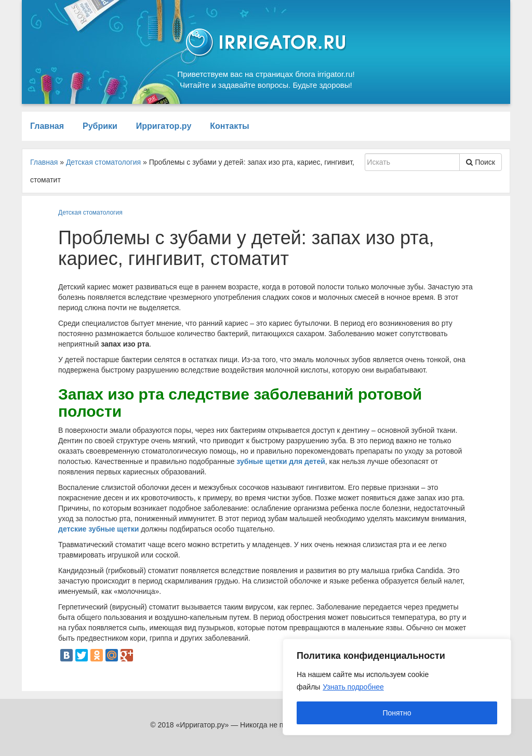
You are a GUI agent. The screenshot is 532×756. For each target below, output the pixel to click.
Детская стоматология (90, 213)
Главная (47, 126)
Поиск (481, 162)
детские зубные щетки (98, 529)
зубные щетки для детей (281, 461)
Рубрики (100, 126)
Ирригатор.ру (164, 126)
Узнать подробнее (353, 687)
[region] (397, 687)
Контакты (229, 126)
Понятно (397, 713)
